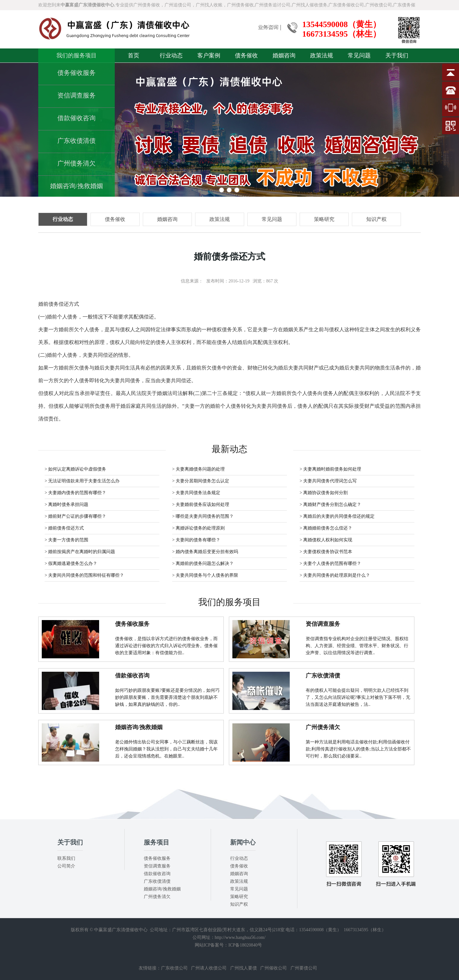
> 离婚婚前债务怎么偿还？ (326, 528)
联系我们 (66, 858)
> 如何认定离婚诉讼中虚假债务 (75, 469)
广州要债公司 (304, 968)
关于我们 (397, 55)
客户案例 (209, 55)
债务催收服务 (76, 73)
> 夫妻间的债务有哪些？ (196, 540)
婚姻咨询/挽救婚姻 (76, 186)
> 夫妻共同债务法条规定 (196, 493)
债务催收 (246, 55)
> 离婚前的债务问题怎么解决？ (203, 563)
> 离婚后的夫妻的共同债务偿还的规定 (337, 516)
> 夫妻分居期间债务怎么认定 (201, 481)
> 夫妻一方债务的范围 (66, 540)
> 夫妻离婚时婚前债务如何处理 (330, 469)
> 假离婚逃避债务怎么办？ (71, 563)
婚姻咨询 (284, 55)
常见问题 (359, 55)
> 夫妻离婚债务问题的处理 (198, 469)
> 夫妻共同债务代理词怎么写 (328, 481)
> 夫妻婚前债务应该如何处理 (201, 505)
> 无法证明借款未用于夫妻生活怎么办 (82, 481)
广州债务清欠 (76, 163)
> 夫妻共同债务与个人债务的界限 (205, 575)
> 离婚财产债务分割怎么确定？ (330, 505)
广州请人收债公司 (209, 968)
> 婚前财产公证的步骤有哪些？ (75, 516)
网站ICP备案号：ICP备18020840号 (229, 945)
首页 (134, 55)
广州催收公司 (273, 968)
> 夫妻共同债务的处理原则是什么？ (335, 575)
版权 (75, 930)
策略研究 (239, 897)
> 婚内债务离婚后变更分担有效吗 (205, 552)
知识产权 (239, 904)
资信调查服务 (76, 95)
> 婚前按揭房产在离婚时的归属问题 (80, 552)
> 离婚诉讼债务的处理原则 (198, 528)
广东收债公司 (174, 968)
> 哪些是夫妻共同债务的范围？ (203, 516)
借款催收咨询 (76, 118)
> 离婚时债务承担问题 (66, 505)
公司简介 (66, 866)
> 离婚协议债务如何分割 (324, 493)
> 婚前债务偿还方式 (64, 528)
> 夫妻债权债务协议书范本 (326, 552)
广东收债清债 (76, 141)
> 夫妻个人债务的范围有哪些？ (330, 563)
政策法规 (322, 55)
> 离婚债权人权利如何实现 (326, 540)
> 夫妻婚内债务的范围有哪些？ (75, 493)
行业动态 (171, 55)
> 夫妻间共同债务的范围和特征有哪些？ (84, 575)
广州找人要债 (244, 968)
